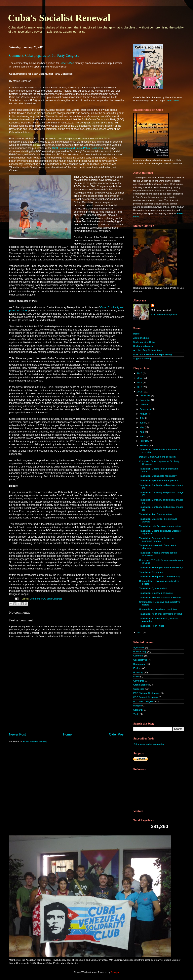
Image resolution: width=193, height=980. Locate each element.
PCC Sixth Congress (52, 599)
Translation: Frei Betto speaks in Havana (160, 597)
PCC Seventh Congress (146, 697)
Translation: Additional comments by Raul (160, 614)
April (142, 432)
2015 (140, 382)
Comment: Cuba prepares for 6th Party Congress (44, 56)
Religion (137, 706)
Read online (173, 100)
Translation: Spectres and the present (158, 480)
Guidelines (139, 689)
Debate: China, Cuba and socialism (157, 457)
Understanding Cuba (144, 342)
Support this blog (142, 358)
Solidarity (138, 710)
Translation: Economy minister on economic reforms (156, 539)
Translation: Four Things (152, 626)
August (144, 414)
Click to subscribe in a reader (149, 744)
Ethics (136, 676)
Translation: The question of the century (159, 576)
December (145, 395)
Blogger (115, 972)
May (142, 427)
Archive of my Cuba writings (148, 350)
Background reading (144, 346)
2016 (140, 378)
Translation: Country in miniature (156, 593)
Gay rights (139, 681)
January (144, 445)
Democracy (139, 664)
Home (67, 734)
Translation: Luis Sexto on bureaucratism (160, 526)
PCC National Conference (147, 693)
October (144, 404)
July (142, 418)
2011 (140, 392)
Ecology (137, 668)
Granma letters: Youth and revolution (158, 609)
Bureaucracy (140, 651)
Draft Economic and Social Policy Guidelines (78, 148)
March (143, 436)
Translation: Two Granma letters (156, 514)
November (145, 400)
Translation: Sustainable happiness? (158, 476)
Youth (136, 714)
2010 (140, 632)
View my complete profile (164, 314)
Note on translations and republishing (153, 354)
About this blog (141, 338)
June (143, 423)
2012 (140, 387)
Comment (35, 599)
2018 (140, 373)
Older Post (117, 734)
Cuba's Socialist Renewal (59, 18)
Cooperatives (140, 660)
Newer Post (17, 734)
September (146, 409)
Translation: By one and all (153, 588)
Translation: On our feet (151, 572)
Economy (138, 672)
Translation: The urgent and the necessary (161, 567)
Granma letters (141, 685)
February (145, 441)
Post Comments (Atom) (35, 741)
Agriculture (139, 647)
